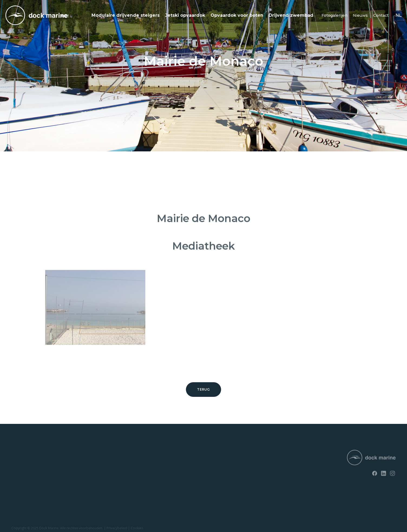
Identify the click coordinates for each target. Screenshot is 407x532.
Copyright (19, 529)
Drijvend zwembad (291, 15)
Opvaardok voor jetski (29, 483)
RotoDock (20, 455)
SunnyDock (21, 464)
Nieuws (360, 15)
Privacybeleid (117, 529)
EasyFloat (19, 473)
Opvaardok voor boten (237, 15)
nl (398, 15)
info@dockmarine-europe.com (203, 478)
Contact (381, 15)
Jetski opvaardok (185, 15)
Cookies (137, 529)
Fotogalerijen (334, 15)
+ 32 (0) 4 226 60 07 (192, 469)
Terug (203, 389)
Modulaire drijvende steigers (126, 15)
